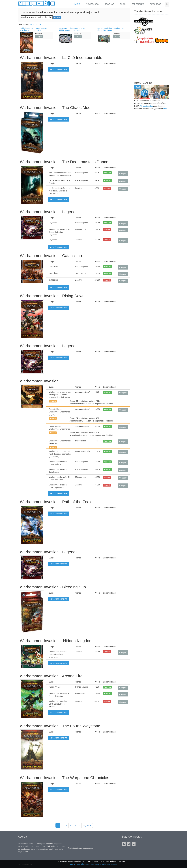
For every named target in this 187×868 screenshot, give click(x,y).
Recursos (155, 4)
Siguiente (87, 825)
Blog (123, 4)
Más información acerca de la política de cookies (97, 864)
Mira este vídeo (146, 106)
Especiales (138, 4)
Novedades (92, 4)
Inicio (77, 4)
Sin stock (107, 188)
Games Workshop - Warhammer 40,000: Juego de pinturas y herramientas (72, 30)
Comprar (39, 37)
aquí (165, 109)
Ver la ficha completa (58, 69)
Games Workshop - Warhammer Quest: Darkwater (111, 29)
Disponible (107, 173)
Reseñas (109, 4)
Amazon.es (36, 25)
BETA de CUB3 (143, 83)
